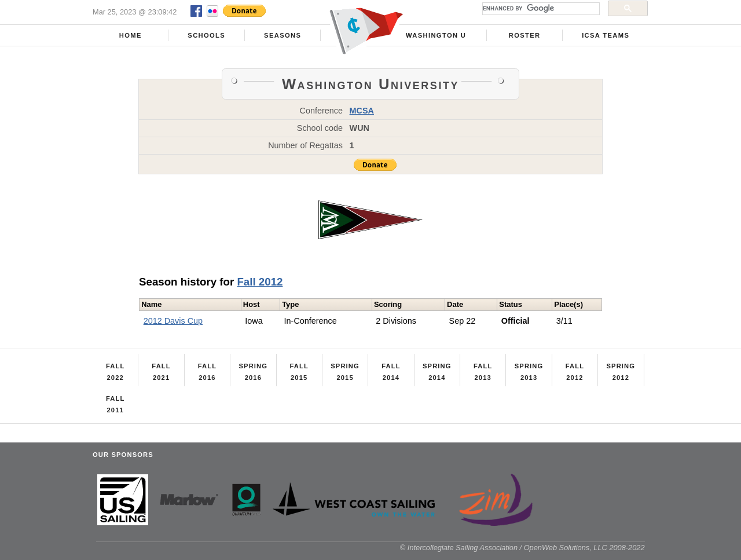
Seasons (283, 35)
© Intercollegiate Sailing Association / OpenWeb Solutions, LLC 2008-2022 (522, 548)
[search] (540, 9)
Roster (525, 35)
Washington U (436, 35)
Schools (206, 35)
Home (131, 35)
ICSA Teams (606, 35)
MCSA (362, 111)
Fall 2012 (260, 282)
